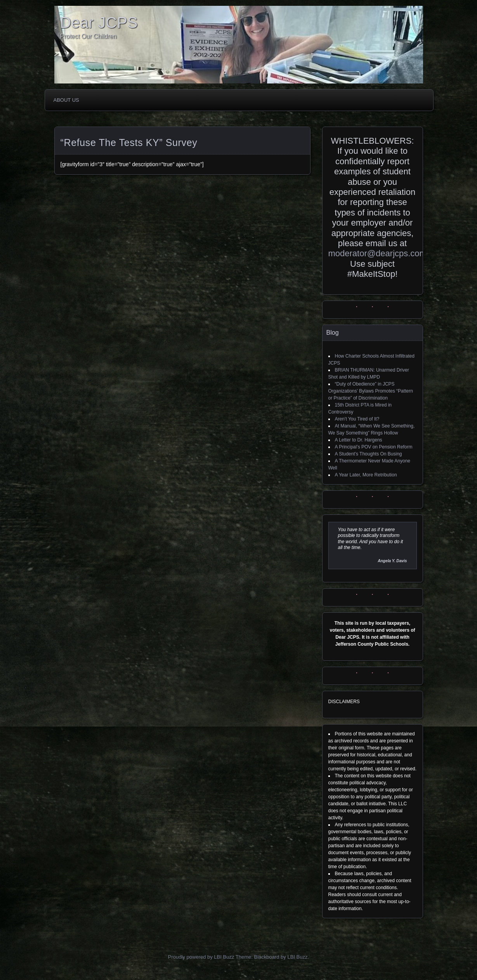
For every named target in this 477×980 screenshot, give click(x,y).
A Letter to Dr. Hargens (359, 440)
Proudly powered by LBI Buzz (201, 957)
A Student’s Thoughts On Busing (369, 454)
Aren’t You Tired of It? (357, 419)
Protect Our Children (88, 36)
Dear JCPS (99, 23)
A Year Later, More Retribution (366, 475)
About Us (66, 100)
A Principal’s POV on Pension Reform (374, 447)
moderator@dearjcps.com (377, 253)
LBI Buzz (297, 957)
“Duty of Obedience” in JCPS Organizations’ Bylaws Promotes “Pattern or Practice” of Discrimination (371, 391)
